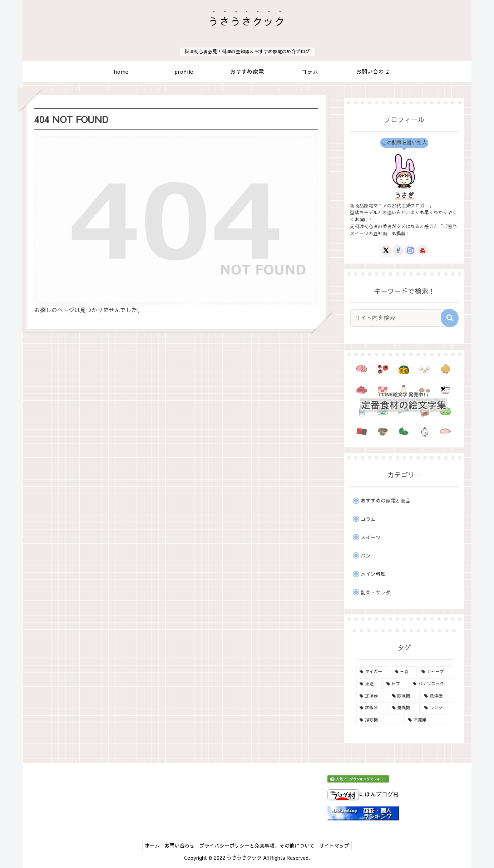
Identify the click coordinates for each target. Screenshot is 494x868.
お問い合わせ (178, 845)
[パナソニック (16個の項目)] (431, 684)
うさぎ (404, 195)
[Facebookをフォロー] (398, 250)
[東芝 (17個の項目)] (369, 684)
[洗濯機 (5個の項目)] (437, 696)
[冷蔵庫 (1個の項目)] (429, 720)
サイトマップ (339, 845)
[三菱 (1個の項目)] (404, 672)
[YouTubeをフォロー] (423, 250)
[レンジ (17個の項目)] (437, 708)
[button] (450, 318)
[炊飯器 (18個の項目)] (372, 708)
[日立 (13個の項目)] (396, 684)
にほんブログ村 (363, 794)
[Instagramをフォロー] (410, 250)
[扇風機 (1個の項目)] (404, 708)
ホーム (148, 845)
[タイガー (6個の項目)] (373, 672)
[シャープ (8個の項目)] (435, 672)
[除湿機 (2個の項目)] (404, 696)
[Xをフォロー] (386, 250)
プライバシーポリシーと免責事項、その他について (258, 845)
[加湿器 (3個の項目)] (372, 696)
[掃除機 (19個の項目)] (380, 720)
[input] (400, 318)
